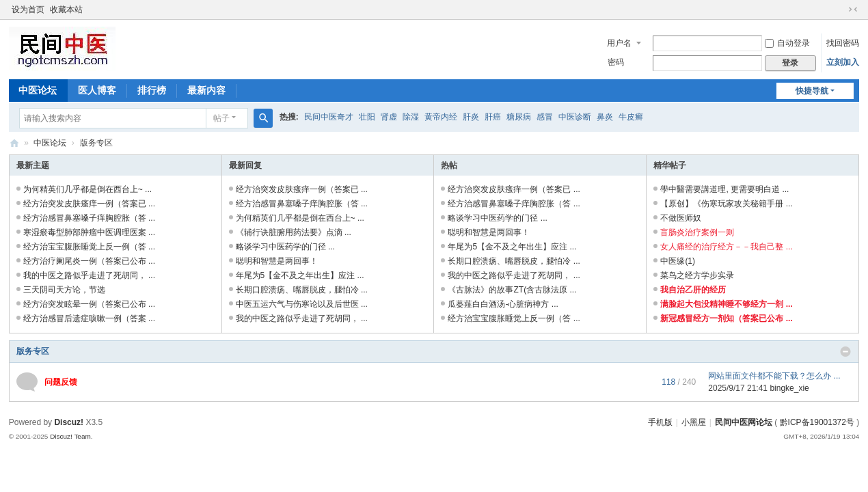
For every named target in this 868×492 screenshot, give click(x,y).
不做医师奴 (681, 218)
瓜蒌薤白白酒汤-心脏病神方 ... (503, 304)
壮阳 (367, 117)
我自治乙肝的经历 (693, 290)
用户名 (619, 43)
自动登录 (787, 43)
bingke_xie (789, 388)
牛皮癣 (631, 117)
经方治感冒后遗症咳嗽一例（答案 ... (89, 318)
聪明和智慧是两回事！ (277, 261)
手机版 (660, 422)
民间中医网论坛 (744, 422)
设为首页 (28, 10)
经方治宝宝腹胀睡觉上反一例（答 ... (89, 247)
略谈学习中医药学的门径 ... (285, 247)
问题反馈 (61, 382)
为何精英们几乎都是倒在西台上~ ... (87, 189)
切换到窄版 (853, 10)
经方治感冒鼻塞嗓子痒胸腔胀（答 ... (89, 218)
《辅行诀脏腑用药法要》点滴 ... (294, 232)
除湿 (411, 117)
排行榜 (152, 90)
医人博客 (97, 90)
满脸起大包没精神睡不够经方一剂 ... (726, 304)
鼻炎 (605, 117)
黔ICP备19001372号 (817, 422)
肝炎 (471, 117)
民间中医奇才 (329, 117)
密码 (616, 62)
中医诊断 (575, 117)
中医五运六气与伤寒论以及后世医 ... (302, 304)
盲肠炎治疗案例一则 (697, 232)
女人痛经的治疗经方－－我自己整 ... (726, 247)
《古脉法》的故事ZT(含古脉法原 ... (512, 290)
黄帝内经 (441, 117)
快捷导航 (812, 91)
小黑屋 (694, 422)
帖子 (221, 118)
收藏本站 (66, 10)
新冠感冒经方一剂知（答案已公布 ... (726, 318)
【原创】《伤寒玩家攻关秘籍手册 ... (726, 204)
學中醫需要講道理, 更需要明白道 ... (724, 189)
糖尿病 (519, 117)
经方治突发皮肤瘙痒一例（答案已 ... (89, 204)
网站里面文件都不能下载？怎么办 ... (774, 376)
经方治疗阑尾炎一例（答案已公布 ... (89, 261)
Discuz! (69, 422)
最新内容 (206, 90)
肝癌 (493, 117)
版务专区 (33, 351)
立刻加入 (843, 62)
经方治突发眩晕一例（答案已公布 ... (89, 304)
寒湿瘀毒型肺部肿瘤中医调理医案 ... (89, 232)
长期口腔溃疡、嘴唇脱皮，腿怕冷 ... (302, 290)
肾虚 (389, 117)
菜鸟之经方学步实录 (697, 275)
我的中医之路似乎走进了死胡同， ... (89, 275)
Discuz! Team (70, 436)
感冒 (545, 117)
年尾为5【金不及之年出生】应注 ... (300, 275)
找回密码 (843, 43)
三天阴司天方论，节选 (64, 290)
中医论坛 (38, 90)
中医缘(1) (678, 261)
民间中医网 (14, 143)
